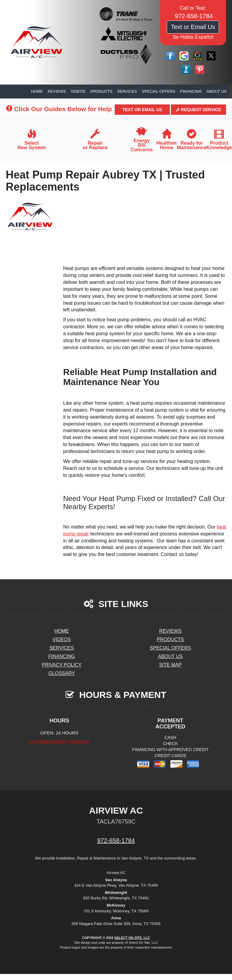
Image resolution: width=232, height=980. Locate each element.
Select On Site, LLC (132, 938)
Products (101, 91)
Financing (191, 91)
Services (127, 91)
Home (37, 91)
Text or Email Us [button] (193, 27)
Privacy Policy (62, 665)
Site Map (171, 665)
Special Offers (159, 91)
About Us (217, 91)
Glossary (62, 673)
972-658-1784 (116, 840)
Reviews (57, 91)
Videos (78, 91)
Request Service (198, 110)
